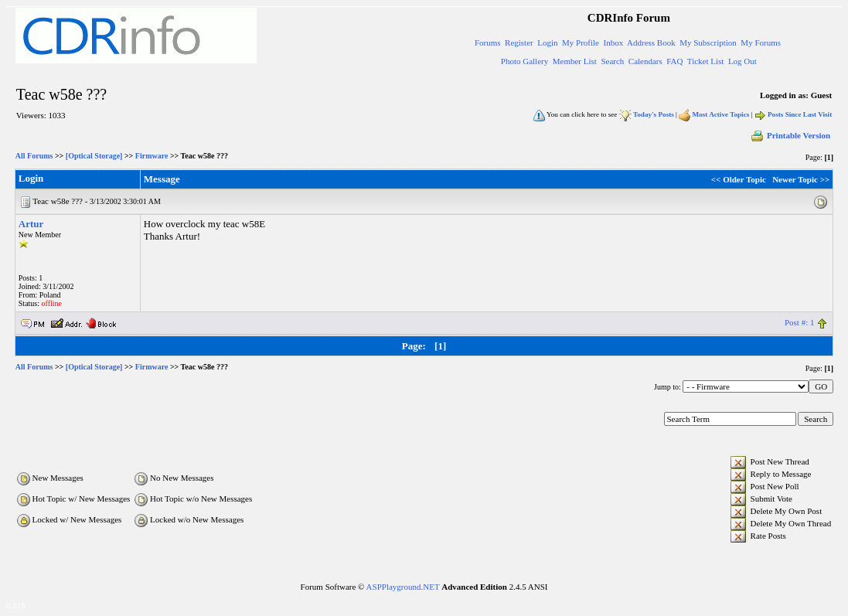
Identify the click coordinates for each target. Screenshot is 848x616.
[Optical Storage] (94, 156)
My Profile (581, 43)
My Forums (761, 43)
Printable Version (790, 135)
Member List (575, 61)
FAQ (674, 61)
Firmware (152, 156)
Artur (31, 224)
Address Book (651, 43)
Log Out (742, 61)
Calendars (645, 61)
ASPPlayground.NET (403, 587)
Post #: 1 (800, 322)
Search (612, 61)
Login (547, 43)
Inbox (613, 43)
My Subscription (708, 43)
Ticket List (706, 61)
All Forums (34, 156)
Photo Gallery (524, 61)
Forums (488, 43)
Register (519, 43)
